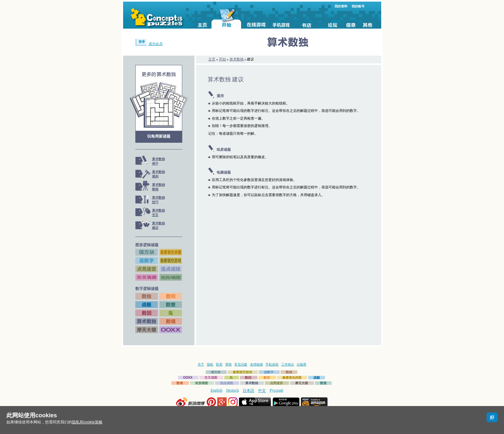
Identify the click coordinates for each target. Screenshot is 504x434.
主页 (212, 59)
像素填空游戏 (242, 372)
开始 (222, 59)
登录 (142, 42)
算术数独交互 (158, 213)
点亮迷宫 (276, 383)
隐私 (210, 364)
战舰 (317, 378)
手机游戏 (272, 364)
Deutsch (233, 390)
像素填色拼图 (292, 378)
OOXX (188, 378)
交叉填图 (211, 378)
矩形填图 (202, 383)
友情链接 (256, 364)
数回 (248, 378)
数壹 (323, 383)
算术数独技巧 (158, 200)
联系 (219, 364)
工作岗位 (288, 364)
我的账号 (358, 6)
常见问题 (241, 364)
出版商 (301, 364)
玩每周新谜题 (159, 136)
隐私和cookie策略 (87, 422)
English (216, 390)
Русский (276, 390)
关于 (201, 364)
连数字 (269, 372)
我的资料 (341, 6)
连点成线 (227, 383)
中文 (262, 391)
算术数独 (237, 59)
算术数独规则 (158, 174)
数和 (267, 378)
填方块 (216, 372)
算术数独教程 (158, 187)
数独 (289, 372)
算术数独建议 (158, 226)
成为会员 (156, 44)
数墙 (180, 383)
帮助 (229, 364)
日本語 (248, 391)
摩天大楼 (301, 383)
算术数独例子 (158, 161)
